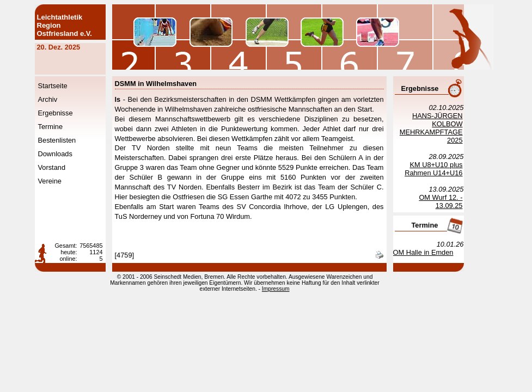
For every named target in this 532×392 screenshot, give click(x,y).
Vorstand (66, 167)
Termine (64, 127)
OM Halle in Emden (437, 252)
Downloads (69, 154)
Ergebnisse (69, 113)
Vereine (63, 181)
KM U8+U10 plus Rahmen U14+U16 (447, 169)
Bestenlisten (71, 140)
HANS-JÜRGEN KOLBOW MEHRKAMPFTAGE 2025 (445, 128)
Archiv (62, 99)
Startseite (66, 86)
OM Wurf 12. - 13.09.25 (454, 201)
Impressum (289, 289)
